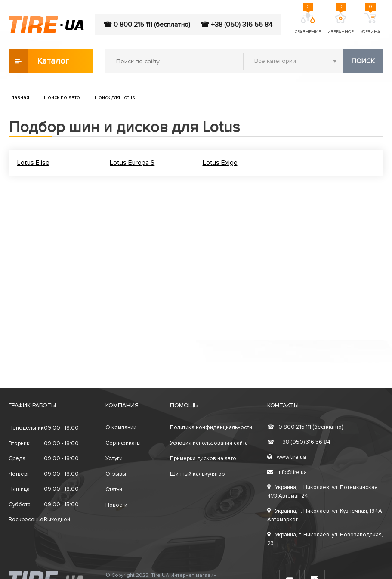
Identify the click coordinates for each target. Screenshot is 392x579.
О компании (121, 427)
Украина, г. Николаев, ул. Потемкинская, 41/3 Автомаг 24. (323, 492)
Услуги (114, 458)
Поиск (363, 61)
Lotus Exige (220, 163)
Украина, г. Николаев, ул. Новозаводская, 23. (325, 539)
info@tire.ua (287, 472)
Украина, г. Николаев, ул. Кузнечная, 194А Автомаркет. (325, 515)
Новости (116, 505)
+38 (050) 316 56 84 (299, 442)
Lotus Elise (33, 163)
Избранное (341, 24)
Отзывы (116, 474)
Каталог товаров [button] (39, 61)
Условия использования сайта (209, 443)
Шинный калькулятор (197, 474)
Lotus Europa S (132, 163)
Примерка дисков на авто (203, 458)
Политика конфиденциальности (211, 427)
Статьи (114, 489)
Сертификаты (123, 443)
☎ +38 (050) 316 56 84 (237, 25)
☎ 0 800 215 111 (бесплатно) (147, 25)
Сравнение (308, 24)
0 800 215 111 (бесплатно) (305, 427)
